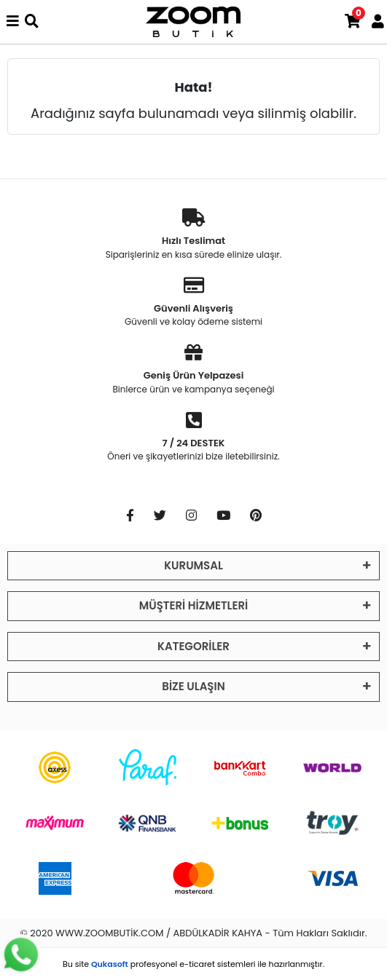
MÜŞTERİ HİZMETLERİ (193, 605)
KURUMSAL (193, 565)
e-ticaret (197, 964)
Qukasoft (110, 964)
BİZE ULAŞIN (193, 686)
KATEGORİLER (193, 646)
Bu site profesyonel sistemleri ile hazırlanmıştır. (193, 964)
